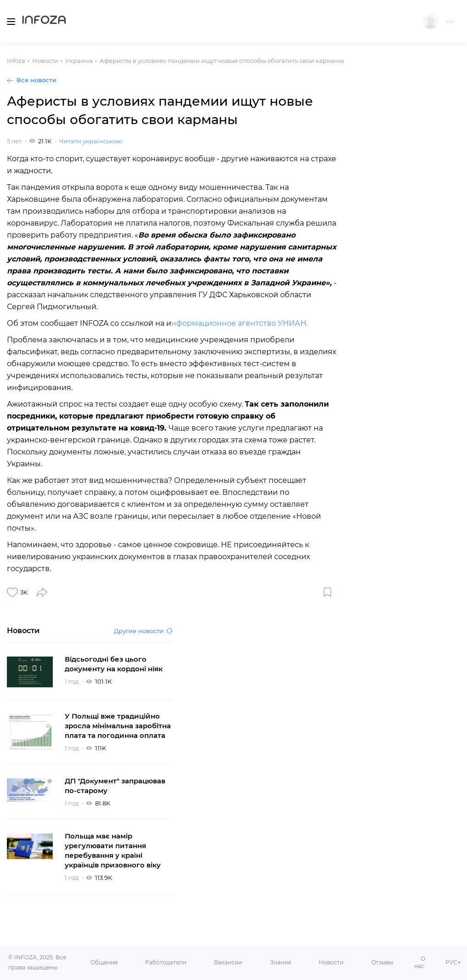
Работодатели (166, 962)
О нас (420, 963)
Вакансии (228, 962)
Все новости (37, 80)
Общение (104, 962)
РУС (451, 962)
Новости (331, 962)
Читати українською (91, 141)
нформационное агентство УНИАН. (239, 323)
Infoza (44, 21)
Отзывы (382, 962)
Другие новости (143, 631)
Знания (281, 962)
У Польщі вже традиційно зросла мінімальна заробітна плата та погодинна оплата (118, 726)
